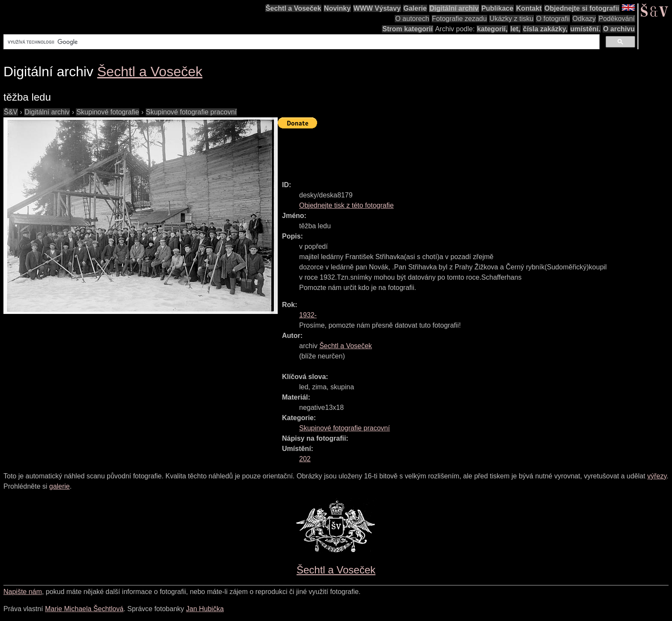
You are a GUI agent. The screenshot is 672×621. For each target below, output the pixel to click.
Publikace (497, 8)
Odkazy (584, 19)
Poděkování (616, 19)
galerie (60, 486)
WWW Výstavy (377, 8)
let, (515, 29)
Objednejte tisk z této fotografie (346, 205)
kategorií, (492, 29)
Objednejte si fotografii (582, 8)
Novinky (337, 8)
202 (305, 459)
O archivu (619, 29)
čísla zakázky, (545, 29)
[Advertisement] (434, 151)
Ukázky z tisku (511, 19)
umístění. (585, 29)
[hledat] (301, 42)
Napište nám (23, 592)
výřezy (657, 476)
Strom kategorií (407, 29)
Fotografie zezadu (459, 19)
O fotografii (553, 19)
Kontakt (529, 8)
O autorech (412, 19)
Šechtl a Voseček (294, 8)
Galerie (415, 8)
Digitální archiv (454, 8)
